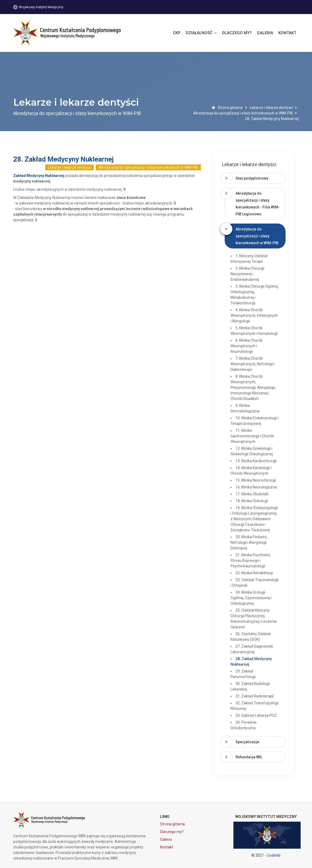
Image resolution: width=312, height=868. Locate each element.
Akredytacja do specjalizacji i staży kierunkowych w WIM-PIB (243, 113)
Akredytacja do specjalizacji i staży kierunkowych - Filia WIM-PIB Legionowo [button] (258, 204)
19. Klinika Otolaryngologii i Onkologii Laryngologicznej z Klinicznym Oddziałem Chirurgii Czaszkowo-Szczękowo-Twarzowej (254, 519)
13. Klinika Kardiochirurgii (256, 461)
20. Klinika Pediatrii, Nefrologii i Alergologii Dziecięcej (249, 542)
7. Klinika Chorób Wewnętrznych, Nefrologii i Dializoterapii (253, 364)
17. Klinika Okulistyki (252, 494)
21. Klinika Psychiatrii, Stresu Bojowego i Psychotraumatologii (251, 560)
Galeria (265, 33)
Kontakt (287, 33)
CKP (177, 33)
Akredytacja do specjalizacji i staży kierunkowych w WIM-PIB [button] (257, 236)
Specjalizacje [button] (247, 742)
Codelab (274, 855)
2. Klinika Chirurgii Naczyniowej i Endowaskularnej (247, 274)
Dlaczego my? (237, 33)
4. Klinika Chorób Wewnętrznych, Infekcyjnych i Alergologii (254, 315)
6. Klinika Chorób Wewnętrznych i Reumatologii (247, 346)
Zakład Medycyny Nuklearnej (39, 176)
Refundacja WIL (249, 757)
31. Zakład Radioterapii (255, 696)
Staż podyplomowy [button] (252, 178)
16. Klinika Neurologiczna (256, 487)
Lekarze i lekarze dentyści (271, 108)
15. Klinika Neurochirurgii (256, 480)
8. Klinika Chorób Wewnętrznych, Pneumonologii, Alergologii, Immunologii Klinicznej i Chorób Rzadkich (253, 388)
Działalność (201, 33)
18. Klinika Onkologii (252, 501)
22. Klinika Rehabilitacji (254, 573)
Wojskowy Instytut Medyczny (38, 7)
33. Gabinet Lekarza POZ (256, 715)
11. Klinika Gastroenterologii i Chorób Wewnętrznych (252, 436)
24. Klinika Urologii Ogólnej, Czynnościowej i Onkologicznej (251, 598)
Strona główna (226, 108)
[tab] (255, 178)
